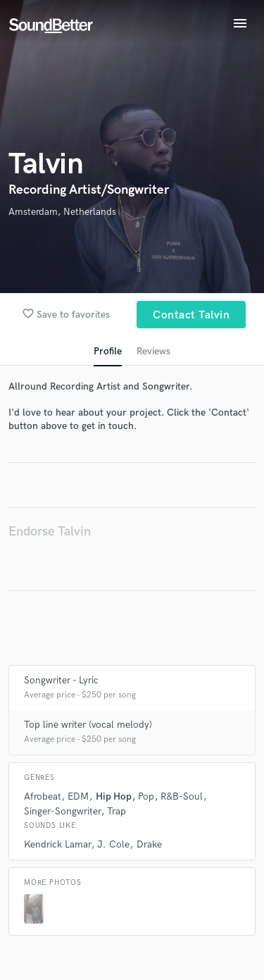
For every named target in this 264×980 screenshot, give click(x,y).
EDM (78, 796)
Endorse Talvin (50, 532)
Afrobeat (43, 796)
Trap (117, 811)
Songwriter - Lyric (61, 680)
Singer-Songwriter (62, 811)
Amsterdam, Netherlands (62, 212)
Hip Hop (114, 796)
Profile (108, 351)
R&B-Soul (182, 796)
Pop (146, 796)
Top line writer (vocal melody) (88, 725)
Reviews (153, 351)
